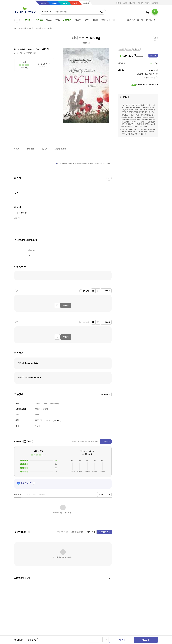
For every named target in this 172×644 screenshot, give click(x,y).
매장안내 (148, 3)
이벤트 (57, 20)
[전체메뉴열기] (17, 20)
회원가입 (119, 3)
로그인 (125, 3)
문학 (30, 29)
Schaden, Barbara (35, 49)
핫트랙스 (75, 3)
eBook (54, 3)
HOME (15, 29)
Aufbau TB (18, 53)
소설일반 (47, 29)
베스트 (49, 20)
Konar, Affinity (20, 49)
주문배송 (141, 3)
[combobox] (46, 12)
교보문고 (43, 3)
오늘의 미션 (131, 20)
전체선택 (86, 291)
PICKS (96, 20)
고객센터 (155, 3)
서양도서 (21, 29)
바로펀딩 (79, 20)
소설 (38, 29)
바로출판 (86, 3)
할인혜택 (140, 20)
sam (65, 3)
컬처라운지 (106, 20)
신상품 (88, 20)
